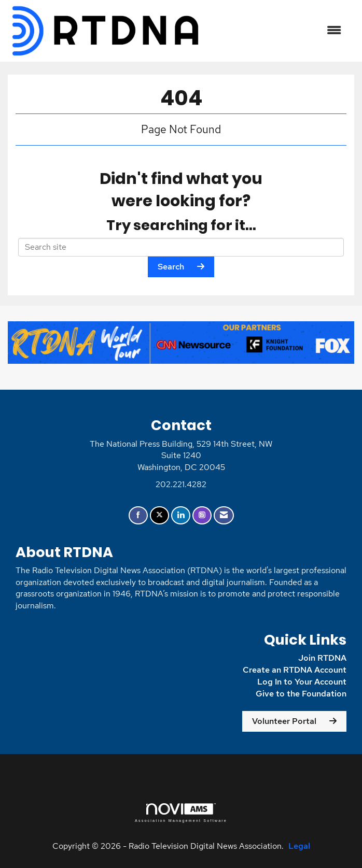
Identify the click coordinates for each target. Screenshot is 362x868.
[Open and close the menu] (277, 31)
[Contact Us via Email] (224, 515)
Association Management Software (181, 813)
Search (171, 267)
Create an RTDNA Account (295, 670)
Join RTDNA (322, 658)
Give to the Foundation (301, 694)
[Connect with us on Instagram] (202, 515)
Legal (299, 846)
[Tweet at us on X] (159, 515)
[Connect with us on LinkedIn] (181, 515)
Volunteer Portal (284, 721)
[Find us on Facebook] (138, 515)
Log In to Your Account (302, 682)
